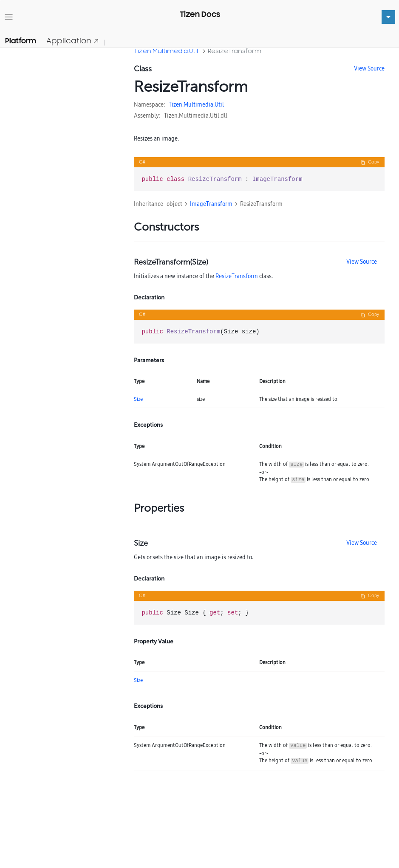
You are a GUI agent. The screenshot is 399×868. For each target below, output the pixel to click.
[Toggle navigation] (9, 17)
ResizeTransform (235, 51)
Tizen (175, 104)
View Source (369, 68)
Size (138, 399)
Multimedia (198, 104)
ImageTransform (211, 204)
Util (219, 104)
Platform (21, 41)
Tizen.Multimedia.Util (166, 51)
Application (73, 41)
